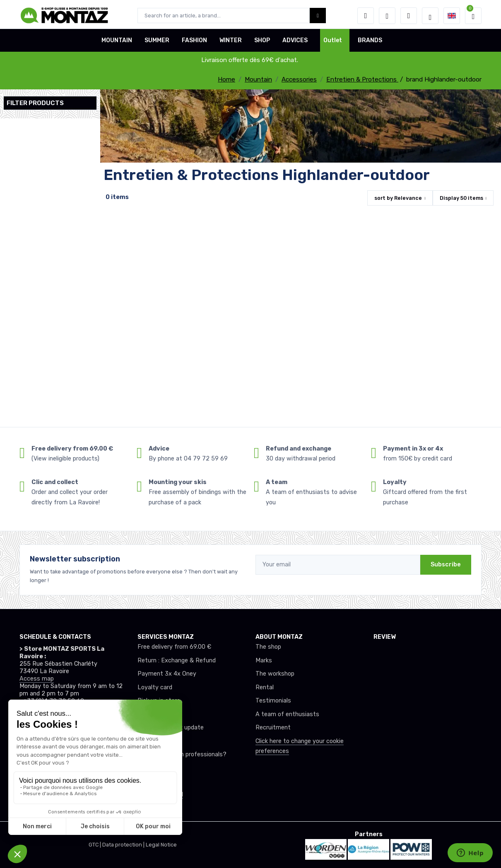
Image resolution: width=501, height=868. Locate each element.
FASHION (194, 43)
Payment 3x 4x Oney (167, 674)
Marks (264, 661)
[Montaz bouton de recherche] (318, 16)
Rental (265, 687)
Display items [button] (461, 198)
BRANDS (370, 43)
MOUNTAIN (117, 43)
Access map (37, 679)
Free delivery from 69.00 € (174, 647)
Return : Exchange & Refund (177, 661)
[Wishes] (387, 16)
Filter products (35, 103)
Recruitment (273, 728)
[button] (366, 16)
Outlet (333, 43)
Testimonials (273, 701)
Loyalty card (155, 687)
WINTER (231, 43)
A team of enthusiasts (287, 714)
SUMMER (157, 43)
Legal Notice (161, 845)
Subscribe (446, 565)
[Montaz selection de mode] (430, 16)
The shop (268, 647)
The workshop (275, 674)
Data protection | (124, 845)
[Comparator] (409, 16)
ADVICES (295, 43)
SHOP (262, 43)
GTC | (95, 845)
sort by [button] (398, 198)
